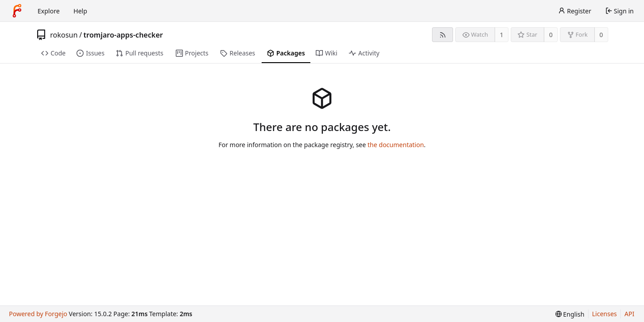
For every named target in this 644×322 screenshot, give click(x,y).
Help (80, 11)
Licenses (605, 314)
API (629, 314)
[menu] (570, 314)
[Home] (17, 11)
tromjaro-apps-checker (123, 35)
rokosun (64, 35)
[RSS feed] (443, 35)
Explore (49, 11)
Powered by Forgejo (38, 314)
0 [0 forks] (601, 35)
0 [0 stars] (551, 35)
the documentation (396, 145)
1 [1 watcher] (502, 35)
